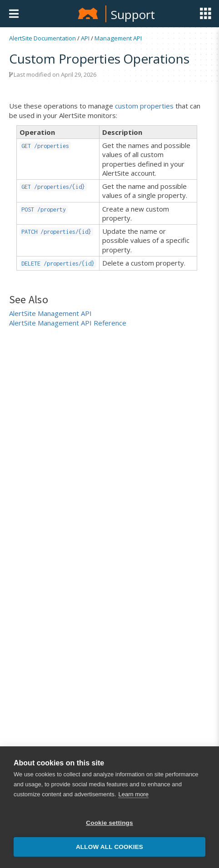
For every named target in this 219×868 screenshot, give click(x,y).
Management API (118, 38)
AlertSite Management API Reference (68, 323)
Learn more (133, 794)
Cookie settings (109, 823)
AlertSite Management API (50, 313)
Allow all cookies (109, 847)
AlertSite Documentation (42, 38)
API (85, 38)
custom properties (144, 106)
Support (133, 15)
